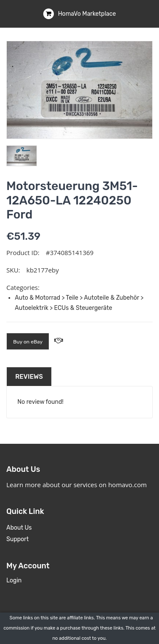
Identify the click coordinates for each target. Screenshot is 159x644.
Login (14, 580)
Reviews (29, 377)
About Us (19, 528)
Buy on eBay (28, 342)
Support (18, 539)
